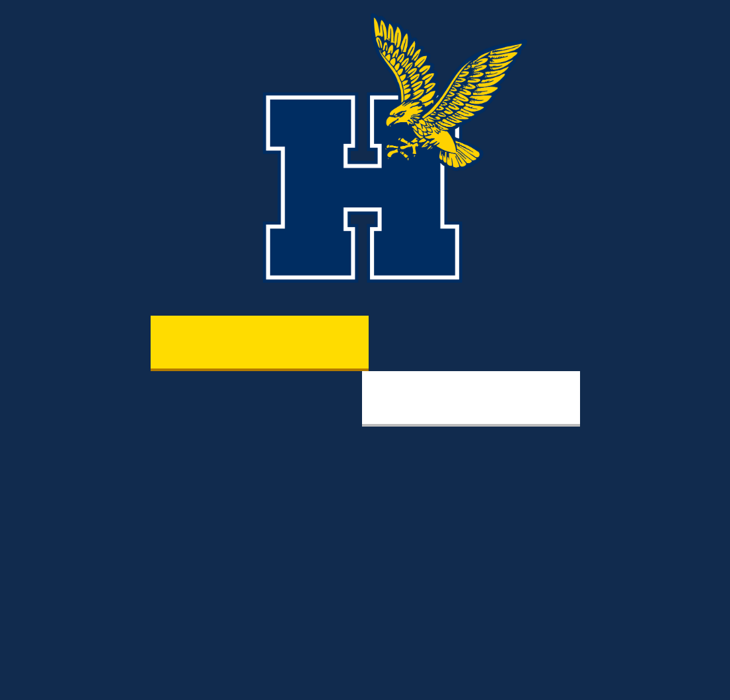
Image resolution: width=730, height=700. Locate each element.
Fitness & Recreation (471, 398)
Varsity (259, 342)
